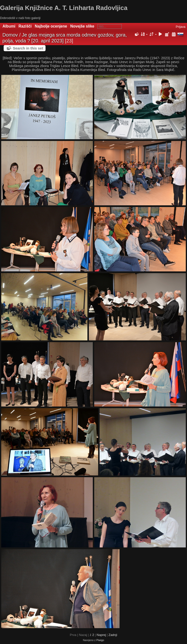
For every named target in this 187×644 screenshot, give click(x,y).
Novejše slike (82, 26)
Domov (10, 35)
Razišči (25, 26)
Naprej (101, 635)
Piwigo (100, 640)
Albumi (9, 26)
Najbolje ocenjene (51, 26)
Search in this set (28, 48)
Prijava (181, 27)
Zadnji (113, 635)
